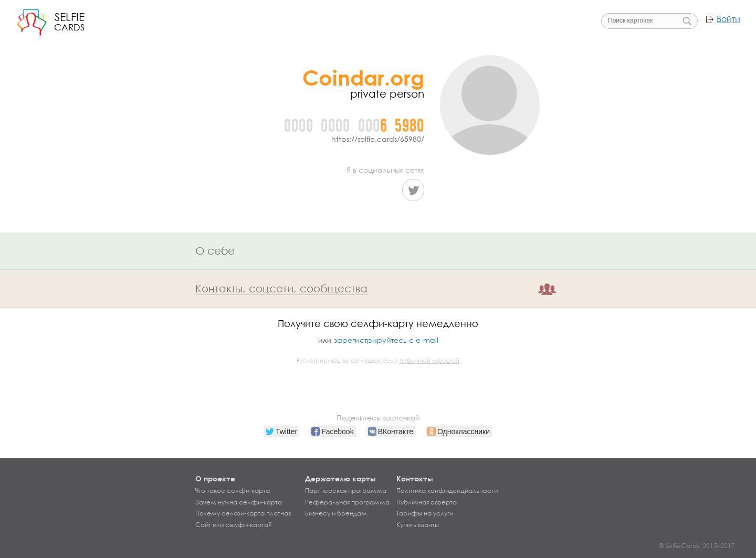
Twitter (413, 190)
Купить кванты (418, 525)
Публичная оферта (427, 502)
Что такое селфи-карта (233, 491)
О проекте (215, 478)
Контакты (415, 478)
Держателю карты (340, 478)
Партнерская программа (346, 491)
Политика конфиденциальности (447, 491)
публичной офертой (429, 361)
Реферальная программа (347, 502)
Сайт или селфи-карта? (234, 525)
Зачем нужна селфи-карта (239, 502)
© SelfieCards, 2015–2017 (697, 546)
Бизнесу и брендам (336, 513)
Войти (728, 19)
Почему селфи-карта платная (243, 513)
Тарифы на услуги (425, 513)
